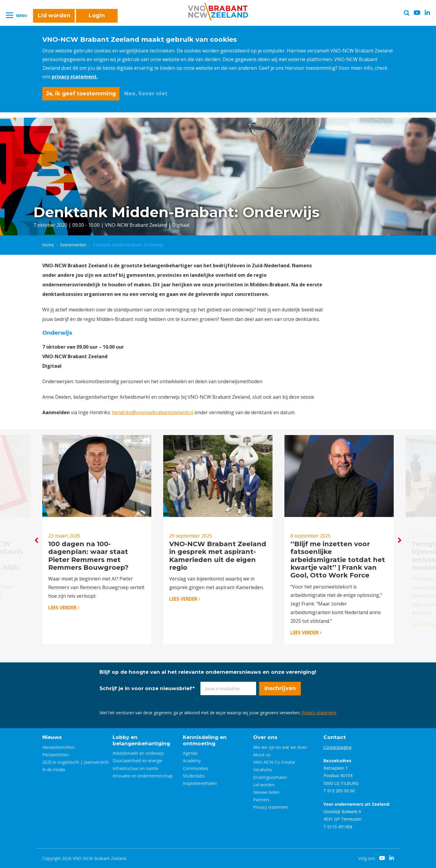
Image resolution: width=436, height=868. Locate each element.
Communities (196, 768)
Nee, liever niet (146, 94)
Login (97, 15)
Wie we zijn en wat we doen (280, 747)
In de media (54, 770)
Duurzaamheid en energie (137, 761)
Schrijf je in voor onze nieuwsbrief (147, 688)
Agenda (190, 753)
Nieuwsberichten (58, 747)
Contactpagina (337, 747)
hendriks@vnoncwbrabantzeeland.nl (153, 412)
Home (48, 245)
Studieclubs (194, 776)
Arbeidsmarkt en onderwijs (138, 753)
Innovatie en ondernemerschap (143, 776)
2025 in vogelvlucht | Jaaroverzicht (76, 762)
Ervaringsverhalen (270, 777)
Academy (192, 761)
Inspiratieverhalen (200, 783)
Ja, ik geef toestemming (81, 94)
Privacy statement (319, 713)
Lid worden (54, 15)
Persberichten (56, 755)
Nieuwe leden (266, 792)
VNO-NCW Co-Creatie (274, 762)
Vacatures (263, 770)
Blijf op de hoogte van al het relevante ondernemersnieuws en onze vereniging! (208, 672)
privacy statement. (75, 77)
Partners (261, 800)
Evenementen (73, 245)
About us (262, 755)
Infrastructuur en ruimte (136, 768)
